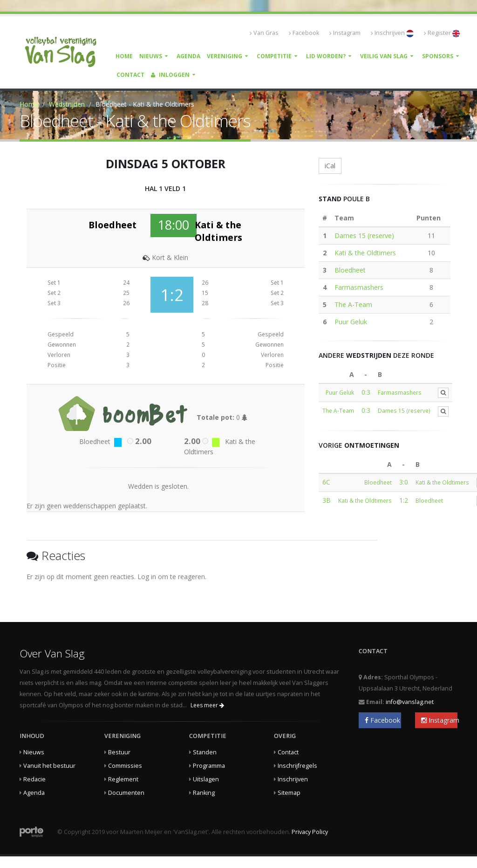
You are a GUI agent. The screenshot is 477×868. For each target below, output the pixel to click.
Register (442, 33)
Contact (130, 75)
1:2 (404, 500)
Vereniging (225, 56)
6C (326, 482)
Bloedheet (350, 270)
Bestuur (119, 752)
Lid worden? (326, 56)
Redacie (34, 779)
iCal (330, 166)
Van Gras (264, 33)
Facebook (304, 33)
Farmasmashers (359, 287)
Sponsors (438, 56)
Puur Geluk (351, 322)
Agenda (188, 56)
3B (327, 500)
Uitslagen (206, 779)
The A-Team (353, 304)
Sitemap (289, 793)
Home (124, 56)
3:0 (404, 482)
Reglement (123, 779)
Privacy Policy (310, 832)
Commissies (125, 766)
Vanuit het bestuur (49, 766)
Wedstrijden (67, 104)
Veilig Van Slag (384, 56)
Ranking (204, 793)
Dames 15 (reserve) (364, 236)
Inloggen (170, 75)
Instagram (345, 33)
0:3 (366, 392)
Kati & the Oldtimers (365, 253)
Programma (209, 766)
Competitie (274, 56)
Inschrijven (392, 33)
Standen (205, 752)
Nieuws (151, 56)
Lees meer (207, 705)
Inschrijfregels (297, 766)
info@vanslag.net (410, 702)
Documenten (126, 793)
